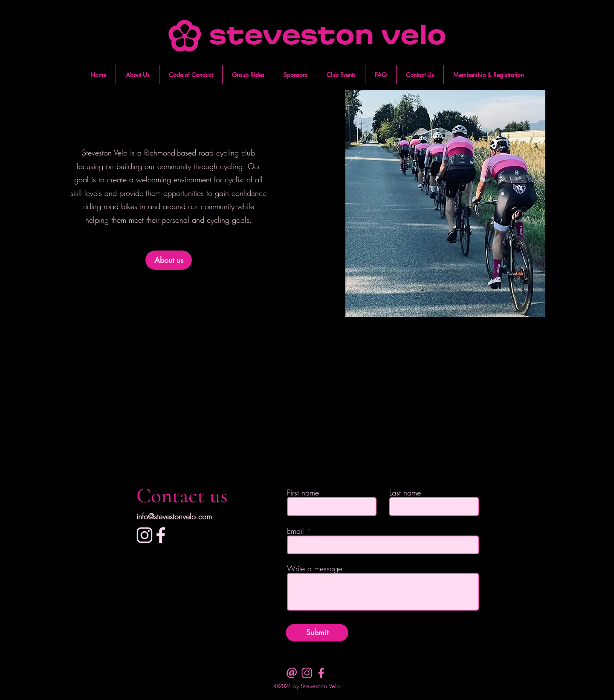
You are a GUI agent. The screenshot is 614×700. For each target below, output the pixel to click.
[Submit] (317, 633)
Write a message (314, 568)
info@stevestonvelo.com (174, 516)
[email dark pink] (292, 673)
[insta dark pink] (307, 673)
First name (303, 493)
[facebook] (161, 535)
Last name (405, 493)
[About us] (169, 260)
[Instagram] (145, 535)
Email (295, 531)
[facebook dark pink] (322, 673)
